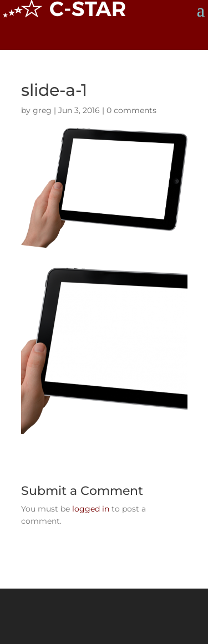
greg (42, 110)
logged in (91, 509)
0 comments (131, 110)
